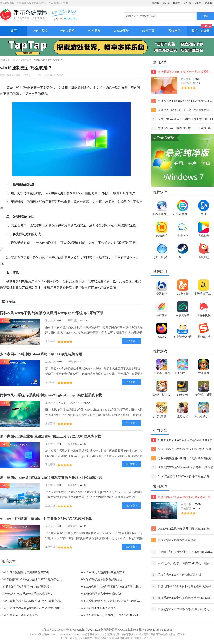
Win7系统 (94, 31)
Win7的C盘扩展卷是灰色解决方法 (102, 579)
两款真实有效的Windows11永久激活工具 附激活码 (182, 467)
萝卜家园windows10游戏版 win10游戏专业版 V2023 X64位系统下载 (51, 478)
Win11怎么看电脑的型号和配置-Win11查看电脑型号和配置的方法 (121, 587)
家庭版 (208, 3)
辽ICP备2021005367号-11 (57, 630)
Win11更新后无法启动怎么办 (20, 615)
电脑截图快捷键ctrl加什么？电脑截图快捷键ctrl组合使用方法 (181, 458)
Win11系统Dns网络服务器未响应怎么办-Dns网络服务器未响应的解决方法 (126, 601)
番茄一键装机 (202, 29)
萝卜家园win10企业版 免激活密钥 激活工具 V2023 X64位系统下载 (50, 436)
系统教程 (26, 60)
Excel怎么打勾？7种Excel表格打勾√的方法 (181, 476)
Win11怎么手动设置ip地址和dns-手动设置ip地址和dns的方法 (39, 608)
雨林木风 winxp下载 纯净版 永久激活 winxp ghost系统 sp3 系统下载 (52, 313)
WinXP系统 (121, 31)
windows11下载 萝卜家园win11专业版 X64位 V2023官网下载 (46, 519)
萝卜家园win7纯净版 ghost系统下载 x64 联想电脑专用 (41, 354)
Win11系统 (41, 31)
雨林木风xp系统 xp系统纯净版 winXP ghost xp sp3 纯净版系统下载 (51, 395)
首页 (14, 31)
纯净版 (156, 3)
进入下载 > (131, 341)
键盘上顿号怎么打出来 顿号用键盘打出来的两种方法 (181, 449)
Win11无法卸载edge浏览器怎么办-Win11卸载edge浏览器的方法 (119, 615)
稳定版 (166, 3)
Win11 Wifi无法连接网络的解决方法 (103, 572)
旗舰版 (177, 3)
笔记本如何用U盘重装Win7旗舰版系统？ (27, 587)
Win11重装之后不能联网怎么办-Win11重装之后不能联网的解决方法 (44, 601)
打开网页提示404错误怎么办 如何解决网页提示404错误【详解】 (182, 440)
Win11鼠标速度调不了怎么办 (98, 608)
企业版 (198, 3)
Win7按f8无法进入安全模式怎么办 (102, 594)
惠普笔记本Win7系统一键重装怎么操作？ (28, 594)
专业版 (187, 3)
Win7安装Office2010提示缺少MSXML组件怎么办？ (34, 579)
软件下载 (148, 31)
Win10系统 (67, 31)
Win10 (20, 88)
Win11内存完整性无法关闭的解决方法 (26, 572)
